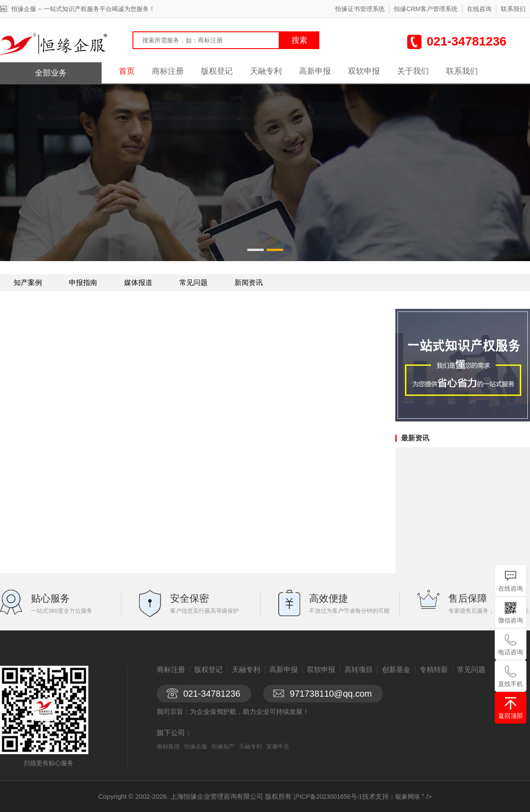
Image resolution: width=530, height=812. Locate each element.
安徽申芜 (278, 746)
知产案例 (28, 283)
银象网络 (408, 797)
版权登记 (217, 71)
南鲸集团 (168, 746)
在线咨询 (479, 9)
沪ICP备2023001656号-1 (328, 797)
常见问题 (193, 283)
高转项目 (359, 670)
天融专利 (266, 71)
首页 (127, 71)
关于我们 (413, 71)
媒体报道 (138, 283)
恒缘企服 (196, 746)
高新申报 (315, 71)
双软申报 (364, 71)
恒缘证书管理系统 (360, 9)
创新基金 (396, 670)
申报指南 (83, 283)
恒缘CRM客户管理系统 (426, 9)
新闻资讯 (249, 283)
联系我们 (513, 9)
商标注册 (168, 71)
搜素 (299, 40)
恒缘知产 (223, 746)
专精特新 (434, 670)
